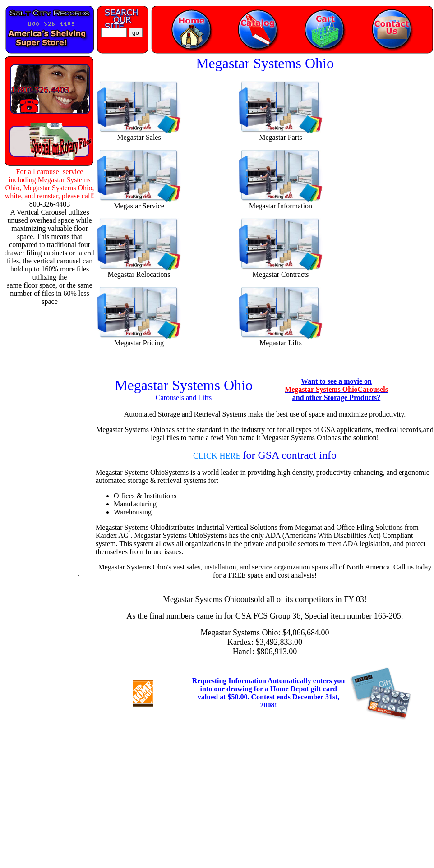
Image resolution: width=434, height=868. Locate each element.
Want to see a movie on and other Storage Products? (336, 389)
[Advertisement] (47, 441)
